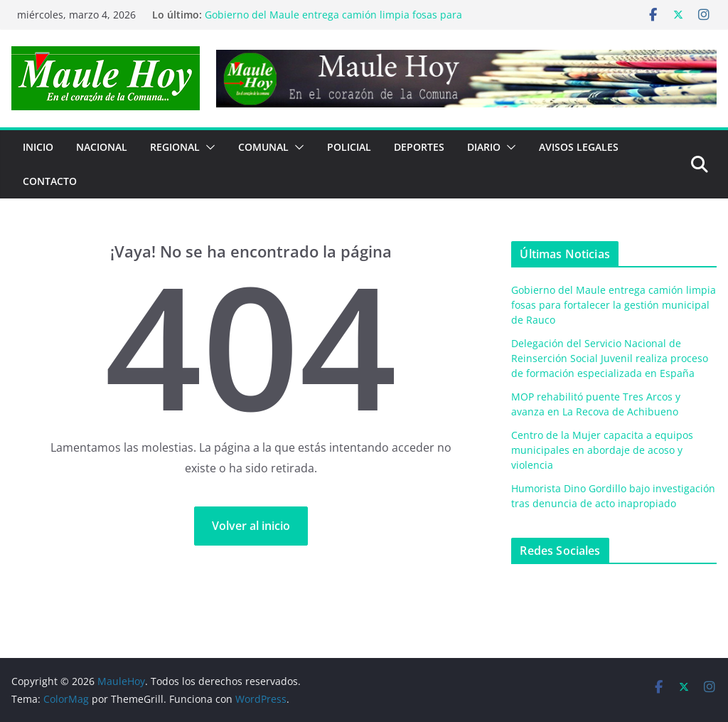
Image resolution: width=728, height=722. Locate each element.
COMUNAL (263, 147)
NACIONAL (102, 147)
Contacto (50, 181)
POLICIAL (349, 147)
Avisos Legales (579, 147)
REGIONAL (175, 147)
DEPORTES (419, 147)
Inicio (38, 147)
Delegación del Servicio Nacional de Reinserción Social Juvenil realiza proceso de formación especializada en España (610, 358)
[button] (208, 147)
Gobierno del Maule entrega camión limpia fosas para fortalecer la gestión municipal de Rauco (333, 22)
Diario (484, 147)
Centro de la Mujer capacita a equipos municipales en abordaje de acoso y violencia (602, 450)
